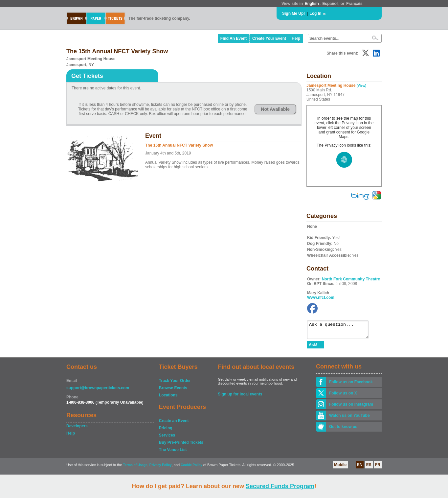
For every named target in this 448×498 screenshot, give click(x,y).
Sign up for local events (240, 397)
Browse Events (173, 391)
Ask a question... (341, 331)
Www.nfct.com (321, 297)
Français (354, 4)
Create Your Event (269, 38)
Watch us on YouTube (349, 418)
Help (296, 38)
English (312, 4)
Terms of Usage (135, 468)
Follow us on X (343, 396)
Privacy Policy (161, 468)
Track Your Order (175, 384)
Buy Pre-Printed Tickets (181, 445)
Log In (315, 13)
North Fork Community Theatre (351, 279)
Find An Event (234, 38)
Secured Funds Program (280, 486)
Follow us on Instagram (351, 407)
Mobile (340, 468)
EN (360, 468)
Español (330, 4)
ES (369, 468)
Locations (168, 398)
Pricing (166, 431)
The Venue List (173, 453)
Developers (77, 429)
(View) (361, 86)
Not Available (275, 109)
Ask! (313, 348)
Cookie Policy (191, 468)
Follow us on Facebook (351, 385)
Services (167, 438)
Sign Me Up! (293, 13)
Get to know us (343, 430)
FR (378, 468)
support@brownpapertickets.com (98, 391)
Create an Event (174, 424)
